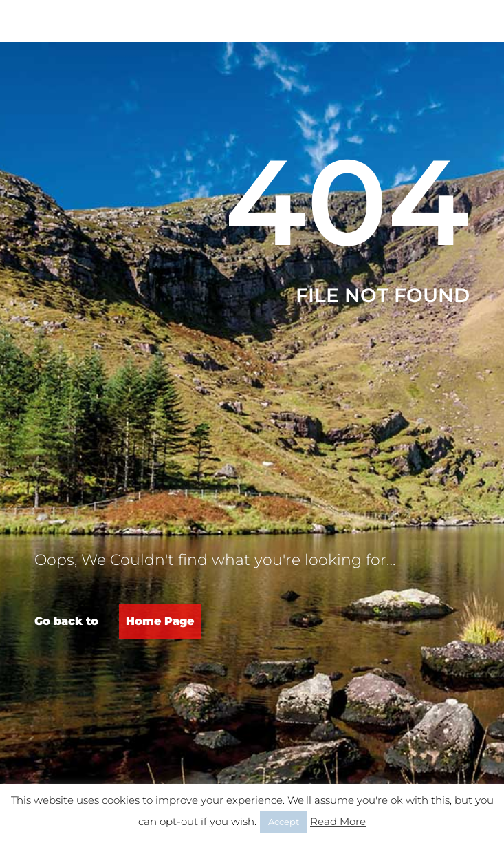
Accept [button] (284, 822)
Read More (338, 821)
